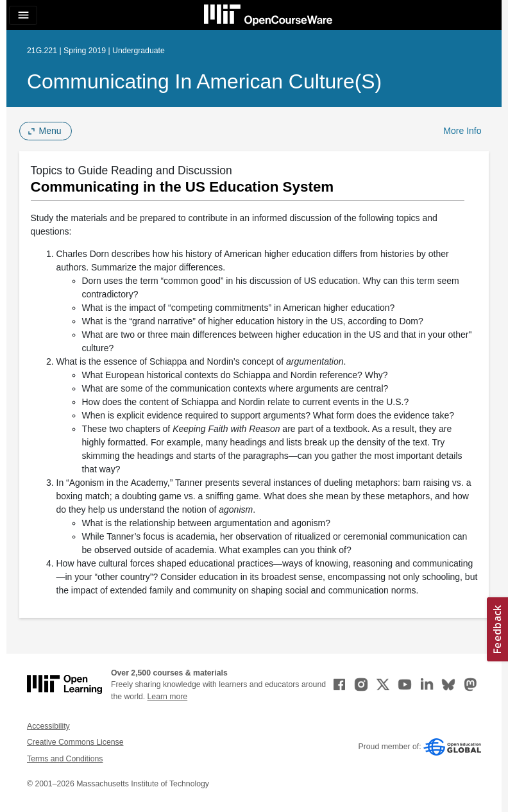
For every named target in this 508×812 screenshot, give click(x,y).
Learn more (168, 697)
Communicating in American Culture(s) (204, 81)
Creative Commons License (75, 742)
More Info (462, 131)
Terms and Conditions (65, 759)
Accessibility (48, 726)
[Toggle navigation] (23, 15)
